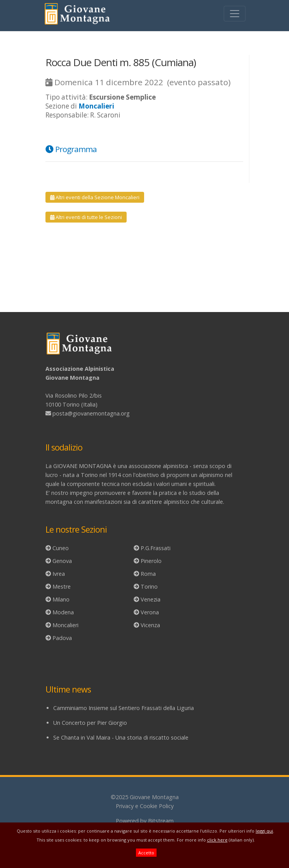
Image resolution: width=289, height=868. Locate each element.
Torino (149, 587)
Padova (62, 638)
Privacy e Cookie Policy (145, 806)
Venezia (151, 599)
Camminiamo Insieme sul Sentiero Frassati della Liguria (124, 708)
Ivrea (59, 574)
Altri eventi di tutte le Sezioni (86, 217)
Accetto (146, 853)
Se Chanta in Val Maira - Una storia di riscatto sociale (121, 737)
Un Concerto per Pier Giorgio (90, 723)
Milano (61, 599)
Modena (63, 612)
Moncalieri (65, 625)
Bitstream (161, 821)
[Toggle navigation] (235, 14)
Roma (148, 574)
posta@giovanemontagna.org (91, 413)
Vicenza (150, 625)
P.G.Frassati (156, 548)
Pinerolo (151, 561)
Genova (62, 561)
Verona (150, 612)
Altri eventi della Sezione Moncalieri (95, 197)
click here (217, 840)
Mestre (62, 587)
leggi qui (264, 831)
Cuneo (61, 548)
